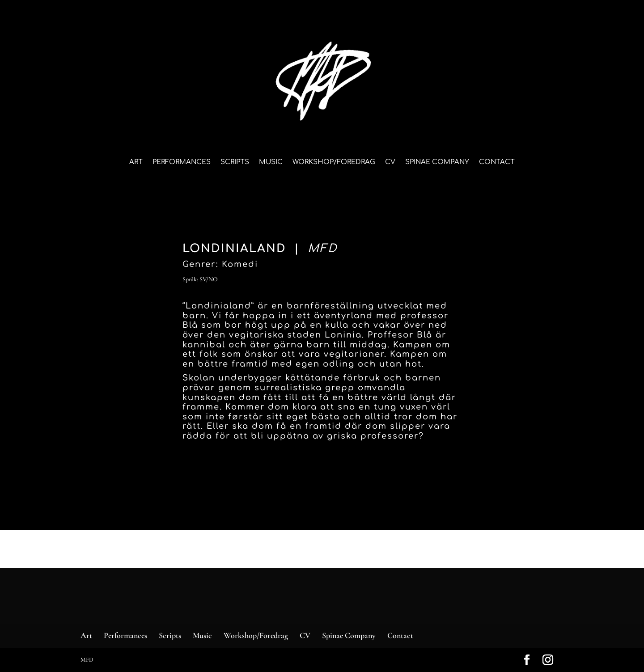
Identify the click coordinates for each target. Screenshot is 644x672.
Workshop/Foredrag (334, 163)
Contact (497, 163)
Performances (182, 163)
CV (390, 163)
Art (136, 163)
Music (271, 163)
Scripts (235, 163)
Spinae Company (437, 163)
